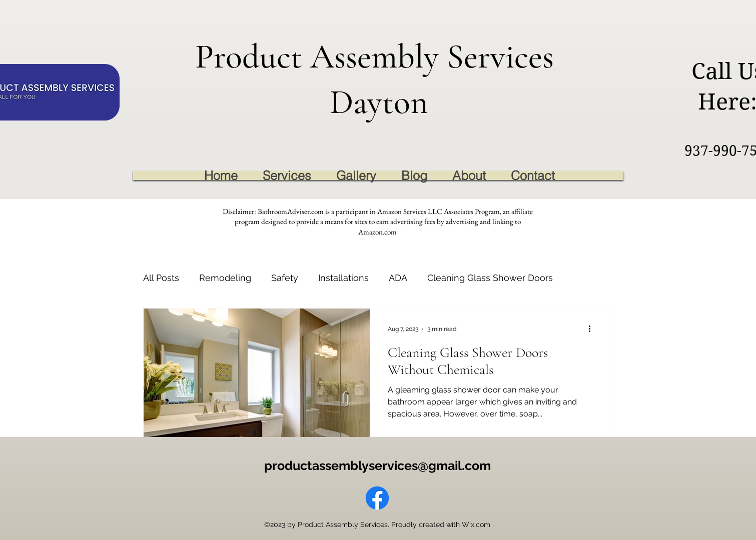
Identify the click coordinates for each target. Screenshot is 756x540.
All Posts (161, 278)
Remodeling (225, 278)
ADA (398, 278)
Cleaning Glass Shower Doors (490, 278)
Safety (285, 278)
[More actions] (593, 329)
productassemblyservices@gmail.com (377, 465)
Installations (343, 278)
